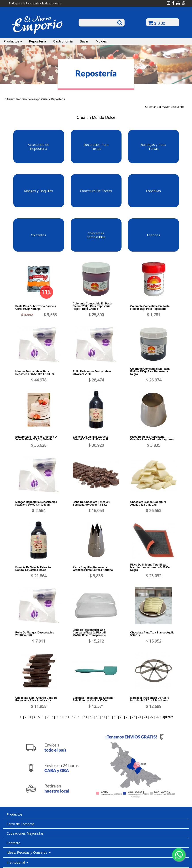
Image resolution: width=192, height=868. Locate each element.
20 (122, 717)
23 (139, 717)
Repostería (37, 41)
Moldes (101, 41)
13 (80, 717)
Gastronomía (63, 41)
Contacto (13, 843)
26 (157, 717)
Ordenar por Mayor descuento (166, 107)
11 (68, 717)
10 (62, 717)
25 (151, 717)
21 (127, 717)
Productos (13, 41)
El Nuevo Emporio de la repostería (26, 99)
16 (98, 717)
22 (133, 717)
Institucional (17, 862)
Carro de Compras (21, 824)
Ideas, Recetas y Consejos (29, 852)
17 (104, 717)
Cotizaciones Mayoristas (25, 833)
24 (145, 717)
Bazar (84, 41)
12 (74, 717)
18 (110, 717)
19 (116, 717)
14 (86, 717)
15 (92, 717)
